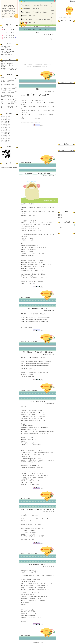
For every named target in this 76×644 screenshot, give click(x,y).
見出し (3, 77)
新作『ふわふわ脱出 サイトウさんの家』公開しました (36, 19)
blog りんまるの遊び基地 (8, 51)
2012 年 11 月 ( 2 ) (5, 126)
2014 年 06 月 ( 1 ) (5, 120)
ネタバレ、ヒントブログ (30, 532)
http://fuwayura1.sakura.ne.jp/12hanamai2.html (37, 322)
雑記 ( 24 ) (3, 67)
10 (3, 28)
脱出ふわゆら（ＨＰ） (7, 46)
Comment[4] (28, 162)
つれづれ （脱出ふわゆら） (8, 93)
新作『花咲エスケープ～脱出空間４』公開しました (35, 12)
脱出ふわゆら (9, 6)
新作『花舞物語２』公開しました (31, 9)
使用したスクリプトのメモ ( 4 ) (9, 68)
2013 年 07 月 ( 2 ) (5, 121)
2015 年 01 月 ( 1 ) (5, 118)
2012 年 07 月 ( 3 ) (5, 131)
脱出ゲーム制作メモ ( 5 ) (7, 63)
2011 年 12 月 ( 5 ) (5, 142)
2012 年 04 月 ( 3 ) (5, 135)
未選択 (22, 162)
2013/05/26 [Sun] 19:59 (49, 512)
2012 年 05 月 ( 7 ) (5, 134)
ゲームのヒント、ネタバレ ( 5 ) (9, 70)
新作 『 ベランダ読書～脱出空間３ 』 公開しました (37, 26)
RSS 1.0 (60, 216)
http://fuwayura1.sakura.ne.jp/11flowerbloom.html (38, 363)
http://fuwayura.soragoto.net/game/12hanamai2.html (38, 318)
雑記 (22, 298)
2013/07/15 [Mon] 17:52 (48, 354)
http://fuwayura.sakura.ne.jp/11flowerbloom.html (37, 365)
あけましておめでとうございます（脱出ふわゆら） (35, 5)
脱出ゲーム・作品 (25, 341)
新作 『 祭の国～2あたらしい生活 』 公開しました (37, 30)
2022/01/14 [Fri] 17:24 (49, 91)
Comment (69, 17)
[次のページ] (40, 643)
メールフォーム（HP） (7, 50)
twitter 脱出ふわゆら (6, 54)
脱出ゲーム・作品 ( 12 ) (7, 65)
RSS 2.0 (60, 217)
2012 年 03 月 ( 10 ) (6, 137)
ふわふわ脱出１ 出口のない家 (29, 221)
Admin (61, 17)
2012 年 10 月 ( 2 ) (5, 127)
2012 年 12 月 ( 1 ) (5, 124)
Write (65, 17)
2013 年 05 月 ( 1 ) (5, 123)
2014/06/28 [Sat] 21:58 (49, 311)
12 (15, 28)
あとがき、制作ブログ (30, 530)
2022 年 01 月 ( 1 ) (5, 116)
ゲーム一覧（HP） (6, 48)
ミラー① (23, 521)
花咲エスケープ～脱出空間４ (31, 358)
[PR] (38, 32)
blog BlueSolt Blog (6, 53)
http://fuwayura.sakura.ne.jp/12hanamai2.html (37, 320)
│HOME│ (34, 643)
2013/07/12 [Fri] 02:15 (49, 404)
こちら (31, 238)
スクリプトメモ (27, 114)
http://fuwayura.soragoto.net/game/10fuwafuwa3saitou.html (34, 519)
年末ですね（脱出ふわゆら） (8, 99)
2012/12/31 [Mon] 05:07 (48, 567)
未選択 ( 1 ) (4, 62)
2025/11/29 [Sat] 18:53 (49, 34)
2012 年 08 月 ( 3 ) (5, 129)
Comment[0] (27, 298)
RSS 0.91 (60, 214)
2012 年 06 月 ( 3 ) (5, 132)
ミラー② (29, 521)
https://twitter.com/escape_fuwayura (9, 167)
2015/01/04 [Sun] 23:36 (49, 175)
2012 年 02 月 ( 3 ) (5, 139)
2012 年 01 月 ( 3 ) (5, 140)
